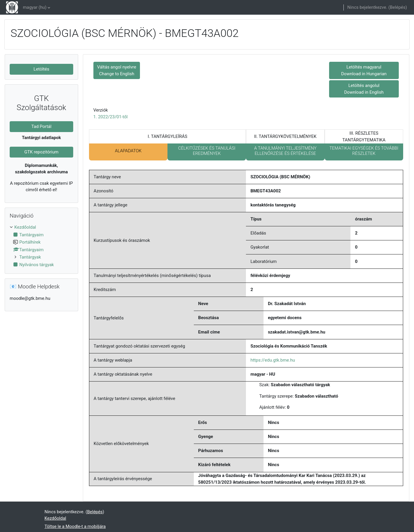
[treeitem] (41, 246)
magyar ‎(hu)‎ (35, 7)
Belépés (398, 7)
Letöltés (42, 69)
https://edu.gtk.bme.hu (273, 360)
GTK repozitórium (41, 152)
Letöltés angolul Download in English (364, 89)
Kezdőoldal (25, 227)
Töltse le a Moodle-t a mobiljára (75, 526)
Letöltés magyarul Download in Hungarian (364, 70)
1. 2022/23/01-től (111, 117)
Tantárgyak (30, 257)
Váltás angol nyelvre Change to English (117, 70)
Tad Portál (41, 126)
